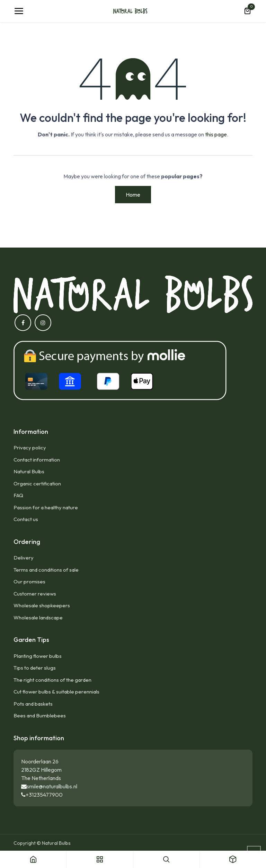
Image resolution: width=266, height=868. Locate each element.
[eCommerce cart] (247, 11)
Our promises (29, 581)
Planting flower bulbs (38, 656)
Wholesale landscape (38, 618)
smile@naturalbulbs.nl (52, 786)
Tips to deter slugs (35, 668)
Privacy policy (30, 448)
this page (216, 134)
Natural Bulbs (29, 471)
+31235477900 (44, 795)
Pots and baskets (33, 704)
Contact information (37, 460)
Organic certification (37, 484)
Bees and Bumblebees (40, 715)
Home (133, 195)
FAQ (18, 495)
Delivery (24, 558)
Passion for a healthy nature (46, 507)
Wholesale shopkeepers (42, 605)
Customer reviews (35, 594)
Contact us (26, 519)
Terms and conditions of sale (46, 570)
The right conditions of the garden (52, 680)
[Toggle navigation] (19, 11)
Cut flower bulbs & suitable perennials (56, 692)
